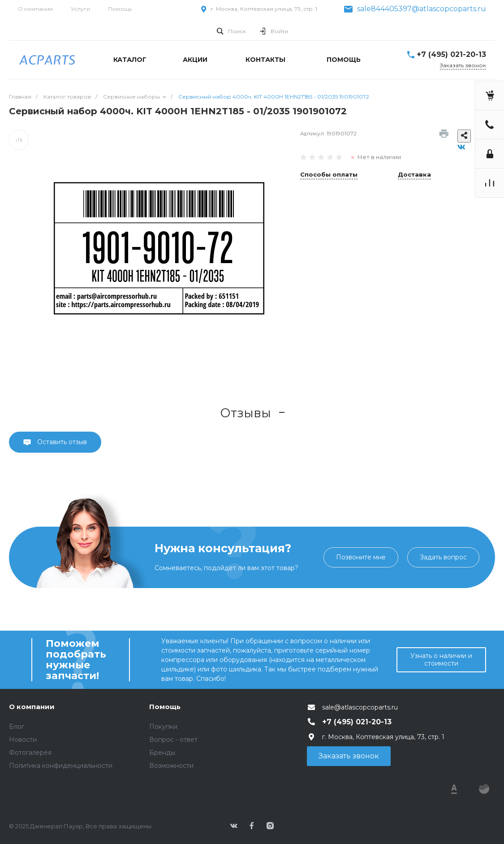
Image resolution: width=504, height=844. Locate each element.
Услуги (80, 9)
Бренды (162, 753)
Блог (17, 727)
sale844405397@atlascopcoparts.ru (422, 9)
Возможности (171, 766)
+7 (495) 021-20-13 (451, 54)
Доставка (414, 175)
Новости (23, 740)
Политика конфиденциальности (61, 766)
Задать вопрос (443, 557)
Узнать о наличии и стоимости (441, 660)
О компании (35, 9)
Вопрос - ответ (173, 740)
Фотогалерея (30, 753)
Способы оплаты (329, 175)
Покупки (163, 727)
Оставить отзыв (61, 442)
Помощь (120, 9)
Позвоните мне (361, 557)
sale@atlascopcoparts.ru (360, 707)
